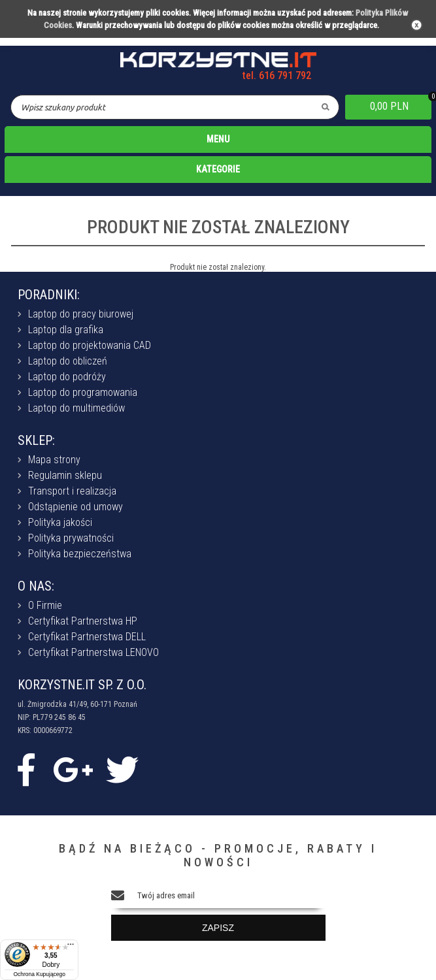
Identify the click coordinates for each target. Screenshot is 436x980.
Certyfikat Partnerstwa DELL (87, 637)
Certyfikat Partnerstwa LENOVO (93, 652)
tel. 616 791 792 (277, 75)
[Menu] (71, 947)
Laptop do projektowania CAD (90, 345)
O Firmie (45, 605)
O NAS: (36, 586)
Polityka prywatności (71, 538)
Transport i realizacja (72, 491)
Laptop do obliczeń (68, 361)
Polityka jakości (60, 522)
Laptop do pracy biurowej (81, 314)
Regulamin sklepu (65, 475)
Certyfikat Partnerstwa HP (83, 621)
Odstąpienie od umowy (75, 507)
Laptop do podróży (67, 377)
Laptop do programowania (83, 392)
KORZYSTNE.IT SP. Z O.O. (82, 685)
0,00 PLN (389, 106)
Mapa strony (54, 460)
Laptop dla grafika (66, 330)
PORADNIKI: (49, 295)
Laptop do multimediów (76, 408)
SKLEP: (36, 440)
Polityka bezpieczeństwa (80, 554)
